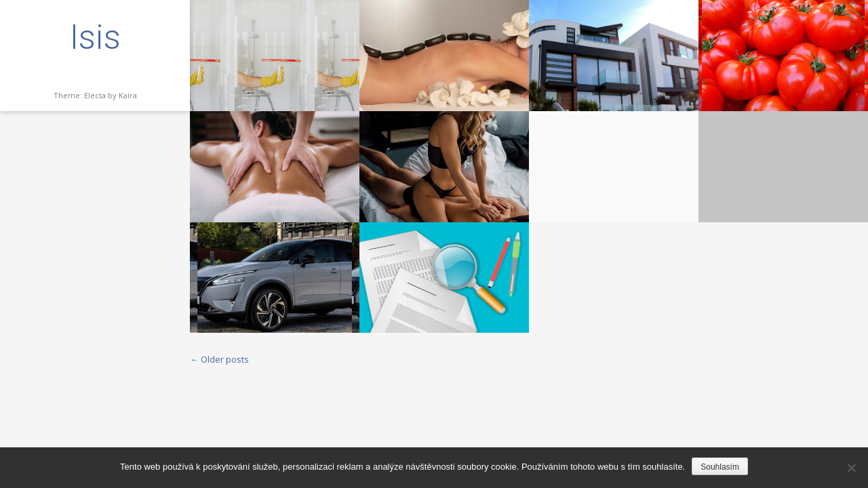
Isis (95, 37)
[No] (851, 468)
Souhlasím (720, 467)
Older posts (219, 359)
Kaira (128, 95)
